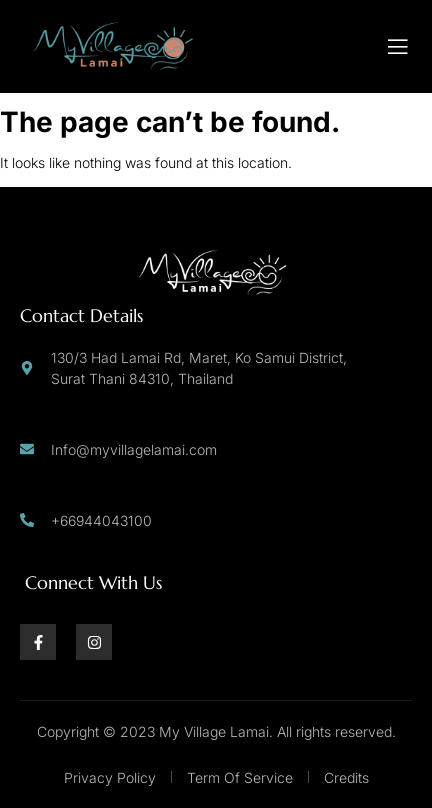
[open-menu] (398, 47)
